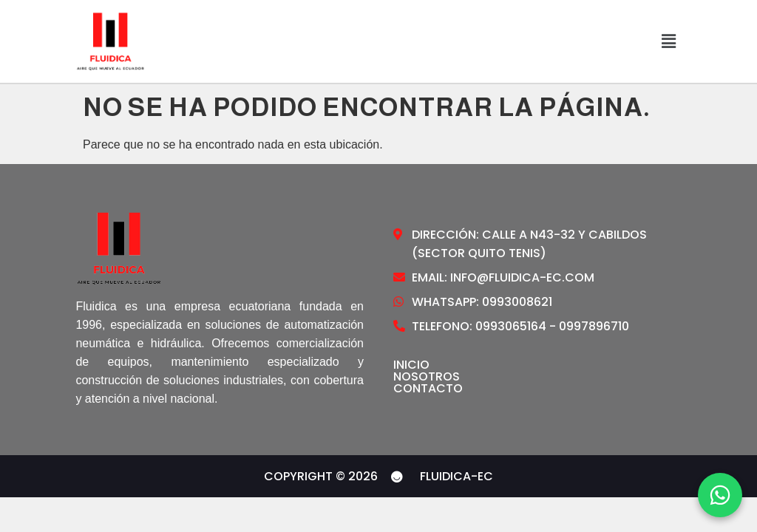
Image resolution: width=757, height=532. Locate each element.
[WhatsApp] (720, 495)
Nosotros (427, 377)
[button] (668, 41)
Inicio (411, 365)
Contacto (428, 389)
